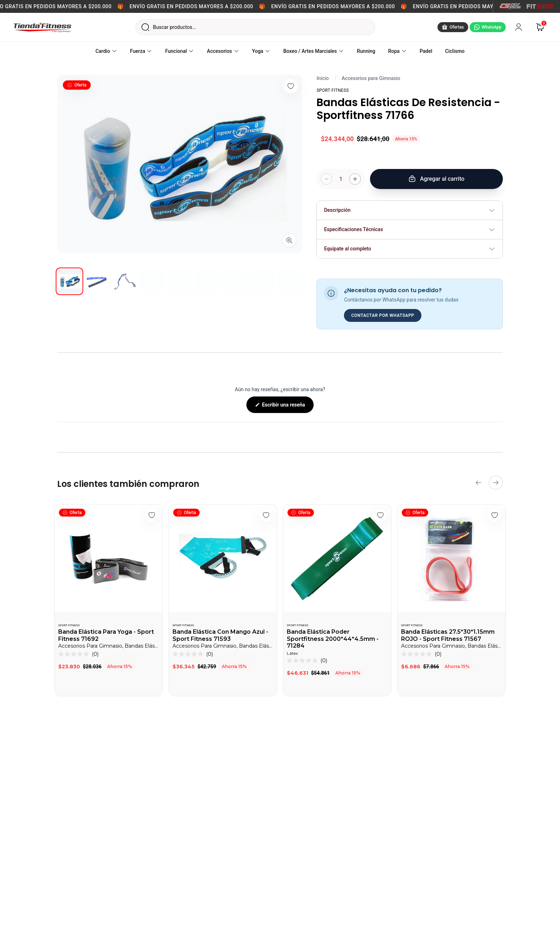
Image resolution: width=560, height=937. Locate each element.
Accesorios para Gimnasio (371, 78)
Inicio (322, 78)
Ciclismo (455, 51)
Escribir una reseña (287, 407)
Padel (426, 51)
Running (366, 51)
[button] (78, 654)
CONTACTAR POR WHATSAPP (382, 315)
